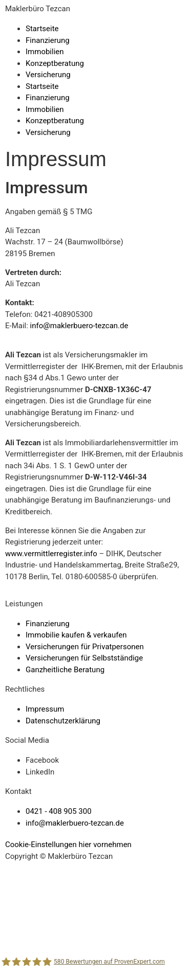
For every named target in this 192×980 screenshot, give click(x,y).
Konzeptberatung (55, 63)
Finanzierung (48, 40)
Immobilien (45, 52)
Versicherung (48, 75)
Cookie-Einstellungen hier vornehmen (68, 845)
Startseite (42, 29)
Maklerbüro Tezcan (38, 9)
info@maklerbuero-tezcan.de (79, 326)
